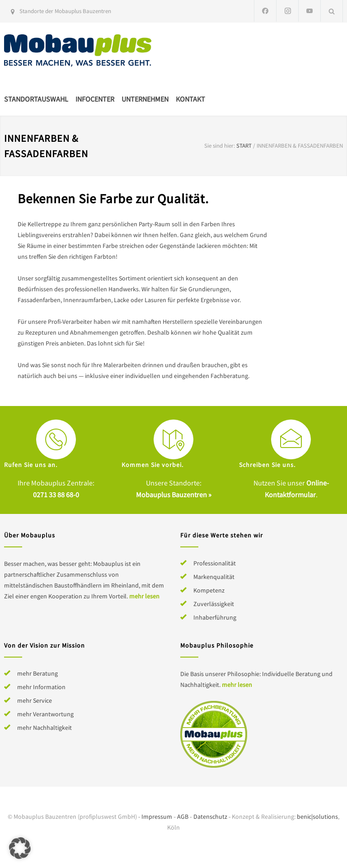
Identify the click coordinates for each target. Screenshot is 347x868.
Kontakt (190, 99)
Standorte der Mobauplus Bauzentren (65, 11)
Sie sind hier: (220, 146)
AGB (183, 817)
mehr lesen (144, 596)
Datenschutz (210, 817)
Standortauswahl (36, 99)
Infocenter (95, 99)
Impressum (157, 817)
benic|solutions (317, 817)
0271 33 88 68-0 (56, 495)
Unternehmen (145, 99)
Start (244, 146)
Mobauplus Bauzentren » (174, 495)
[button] (20, 848)
